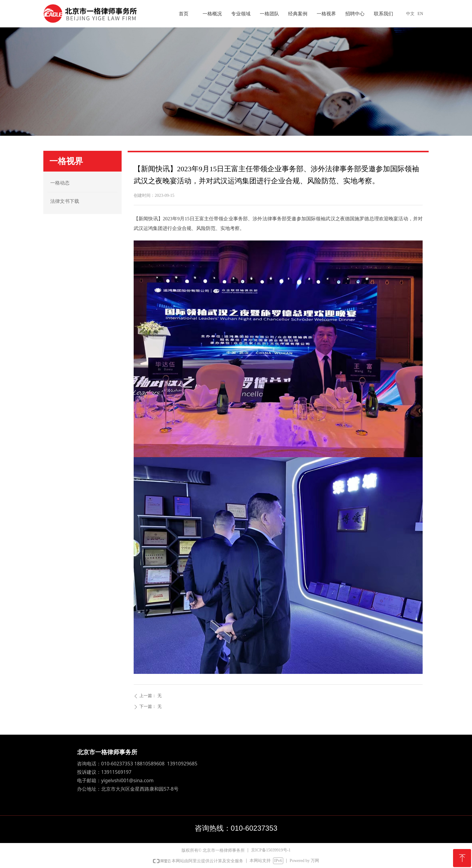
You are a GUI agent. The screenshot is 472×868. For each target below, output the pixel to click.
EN (420, 14)
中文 (410, 14)
